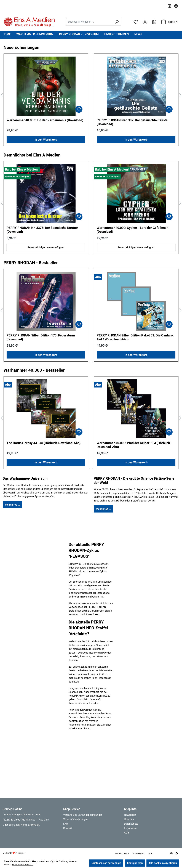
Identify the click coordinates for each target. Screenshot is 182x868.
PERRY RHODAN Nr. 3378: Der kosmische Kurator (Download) (42, 230)
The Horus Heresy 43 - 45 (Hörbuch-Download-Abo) (44, 443)
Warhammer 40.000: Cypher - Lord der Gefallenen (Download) (133, 230)
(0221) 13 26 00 (11, 820)
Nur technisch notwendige (106, 863)
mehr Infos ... (12, 505)
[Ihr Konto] (145, 22)
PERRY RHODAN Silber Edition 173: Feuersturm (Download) (41, 337)
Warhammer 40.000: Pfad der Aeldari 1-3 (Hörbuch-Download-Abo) (134, 445)
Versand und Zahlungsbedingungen (83, 815)
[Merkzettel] (136, 22)
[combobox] (89, 22)
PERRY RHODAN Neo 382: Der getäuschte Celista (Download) (132, 122)
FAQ (66, 824)
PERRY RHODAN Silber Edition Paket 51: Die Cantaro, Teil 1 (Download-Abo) (135, 337)
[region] (91, 95)
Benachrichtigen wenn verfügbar (46, 247)
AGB (127, 833)
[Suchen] (117, 22)
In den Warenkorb (46, 140)
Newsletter (130, 815)
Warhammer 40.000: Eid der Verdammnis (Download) (45, 120)
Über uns (129, 819)
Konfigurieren (135, 863)
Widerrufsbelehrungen (75, 819)
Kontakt (68, 828)
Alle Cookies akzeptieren (163, 863)
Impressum (130, 828)
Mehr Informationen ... (23, 865)
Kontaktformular (30, 825)
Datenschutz (131, 824)
